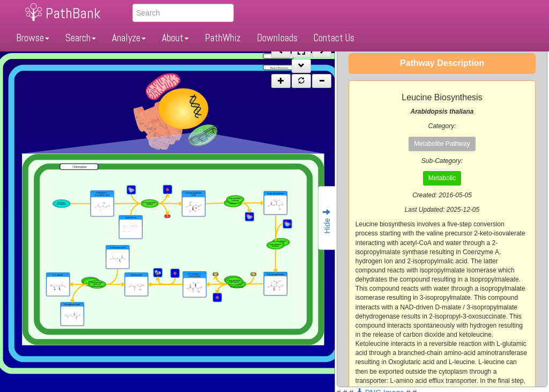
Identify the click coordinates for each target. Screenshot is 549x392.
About (175, 38)
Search (81, 38)
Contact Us (334, 38)
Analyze (129, 38)
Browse (33, 38)
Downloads (277, 38)
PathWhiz (223, 38)
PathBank (73, 13)
